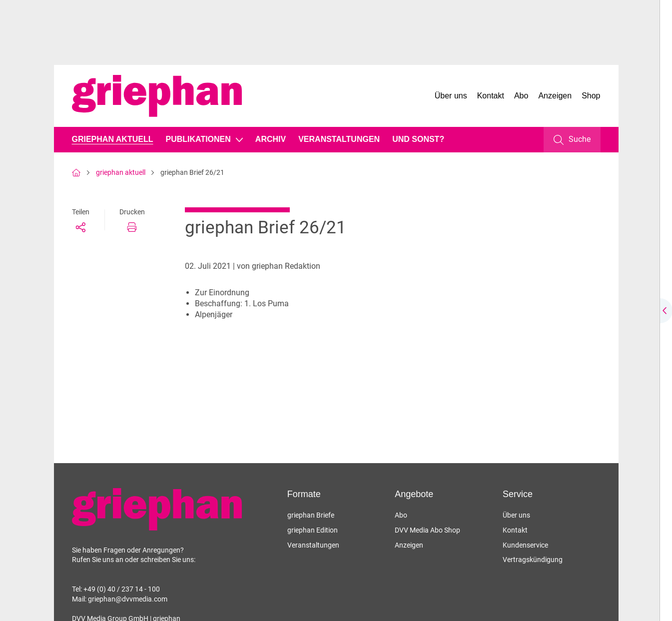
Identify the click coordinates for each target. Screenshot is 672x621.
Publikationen (198, 139)
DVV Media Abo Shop (427, 530)
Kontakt (491, 96)
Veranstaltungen (339, 139)
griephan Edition (313, 530)
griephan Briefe (311, 515)
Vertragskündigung (533, 560)
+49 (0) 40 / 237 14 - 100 (122, 589)
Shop (591, 96)
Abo (521, 96)
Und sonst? (418, 139)
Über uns (451, 96)
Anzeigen (555, 96)
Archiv (271, 139)
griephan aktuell (113, 139)
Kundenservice (525, 545)
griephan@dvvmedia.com (128, 599)
